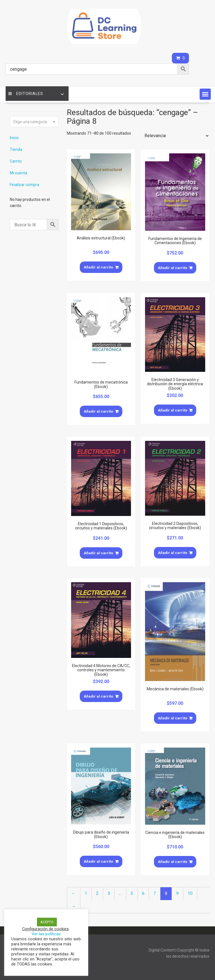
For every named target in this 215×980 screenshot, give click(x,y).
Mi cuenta (18, 173)
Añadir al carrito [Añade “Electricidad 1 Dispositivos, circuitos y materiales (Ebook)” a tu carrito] (98, 553)
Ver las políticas (46, 934)
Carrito (16, 161)
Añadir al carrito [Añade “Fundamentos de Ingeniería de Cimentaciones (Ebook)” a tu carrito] (173, 268)
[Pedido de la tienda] (175, 136)
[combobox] (34, 122)
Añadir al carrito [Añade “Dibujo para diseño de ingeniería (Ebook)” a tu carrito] (98, 861)
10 (190, 893)
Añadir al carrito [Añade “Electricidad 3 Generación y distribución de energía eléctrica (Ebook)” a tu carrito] (173, 410)
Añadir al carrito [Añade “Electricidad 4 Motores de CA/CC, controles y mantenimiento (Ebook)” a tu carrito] (98, 696)
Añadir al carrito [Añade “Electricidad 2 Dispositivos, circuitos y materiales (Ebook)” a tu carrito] (173, 553)
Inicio (14, 138)
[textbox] (34, 122)
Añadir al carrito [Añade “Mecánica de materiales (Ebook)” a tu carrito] (173, 718)
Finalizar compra (24, 185)
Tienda (16, 149)
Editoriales (26, 94)
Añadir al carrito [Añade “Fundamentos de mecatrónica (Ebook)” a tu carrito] (98, 411)
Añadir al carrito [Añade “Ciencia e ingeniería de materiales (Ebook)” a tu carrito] (173, 862)
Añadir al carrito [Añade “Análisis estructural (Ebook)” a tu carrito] (98, 267)
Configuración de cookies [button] (45, 929)
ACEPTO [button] (47, 922)
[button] (205, 94)
